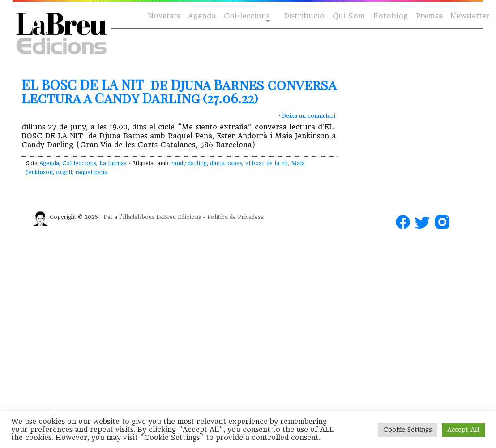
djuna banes (226, 163)
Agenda (202, 16)
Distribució (304, 16)
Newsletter (470, 16)
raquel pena (91, 172)
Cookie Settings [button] (408, 430)
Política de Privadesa (235, 217)
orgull (64, 172)
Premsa (429, 16)
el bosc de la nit (267, 163)
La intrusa (113, 163)
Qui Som (349, 16)
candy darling (188, 163)
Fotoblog (391, 16)
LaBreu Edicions (179, 217)
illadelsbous (139, 217)
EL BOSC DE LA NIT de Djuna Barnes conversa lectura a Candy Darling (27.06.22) (179, 91)
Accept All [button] (463, 430)
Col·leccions (246, 16)
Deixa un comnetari (309, 116)
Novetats (164, 16)
